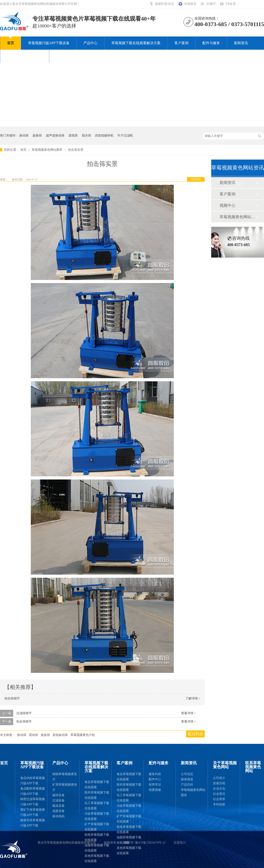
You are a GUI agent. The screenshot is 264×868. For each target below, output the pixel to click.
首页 (11, 43)
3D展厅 (211, 4)
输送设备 (59, 806)
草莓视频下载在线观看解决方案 (136, 43)
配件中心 (155, 779)
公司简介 (219, 778)
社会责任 (219, 794)
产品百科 (187, 785)
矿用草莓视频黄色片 (65, 787)
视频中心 (227, 205)
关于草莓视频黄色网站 (25, 56)
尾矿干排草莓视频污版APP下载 (33, 812)
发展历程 (219, 783)
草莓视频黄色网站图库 (48, 150)
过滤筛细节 (24, 713)
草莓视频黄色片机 (83, 735)
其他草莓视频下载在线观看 (97, 858)
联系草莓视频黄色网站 (74, 56)
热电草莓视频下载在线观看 (97, 837)
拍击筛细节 (12, 698)
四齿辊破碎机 (104, 135)
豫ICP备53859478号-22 (150, 843)
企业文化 (219, 789)
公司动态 (187, 774)
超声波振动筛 (55, 135)
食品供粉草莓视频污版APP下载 (33, 781)
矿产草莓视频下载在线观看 (97, 827)
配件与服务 (211, 43)
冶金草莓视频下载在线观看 (97, 816)
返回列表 (196, 179)
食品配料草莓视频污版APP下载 (33, 791)
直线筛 (73, 135)
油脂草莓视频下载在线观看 (97, 848)
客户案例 (181, 43)
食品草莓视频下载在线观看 (97, 785)
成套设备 (59, 811)
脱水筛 (86, 135)
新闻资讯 (241, 43)
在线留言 (190, 4)
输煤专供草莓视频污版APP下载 (33, 823)
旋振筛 (37, 135)
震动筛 (33, 735)
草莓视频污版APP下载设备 (49, 43)
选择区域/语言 (165, 4)
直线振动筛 (60, 735)
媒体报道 (187, 779)
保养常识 (155, 785)
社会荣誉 (219, 799)
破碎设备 (59, 795)
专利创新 (219, 804)
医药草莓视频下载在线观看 (97, 795)
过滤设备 (59, 800)
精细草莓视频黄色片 (65, 777)
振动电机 (59, 816)
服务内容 (155, 774)
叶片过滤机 (125, 135)
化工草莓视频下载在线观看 (97, 806)
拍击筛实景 (76, 150)
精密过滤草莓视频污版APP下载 (33, 802)
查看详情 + (188, 713)
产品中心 (90, 43)
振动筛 (24, 135)
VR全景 (231, 4)
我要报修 (155, 790)
